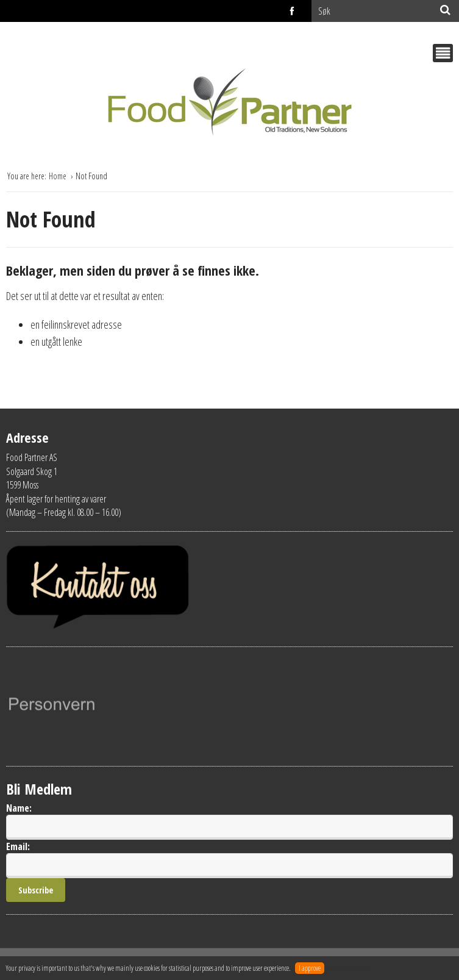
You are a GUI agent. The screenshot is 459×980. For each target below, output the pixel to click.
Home (59, 176)
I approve (310, 968)
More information (348, 968)
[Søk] (445, 10)
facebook (293, 11)
